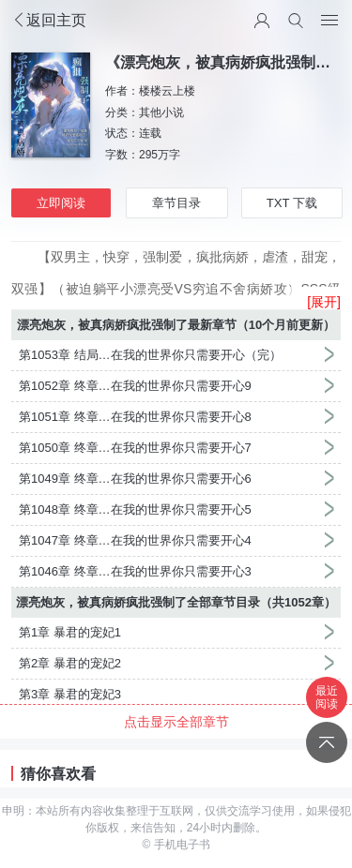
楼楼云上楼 (167, 91)
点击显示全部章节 (176, 722)
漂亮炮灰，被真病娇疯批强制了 (102, 325)
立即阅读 (61, 203)
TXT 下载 (292, 203)
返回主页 (49, 20)
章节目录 (176, 203)
